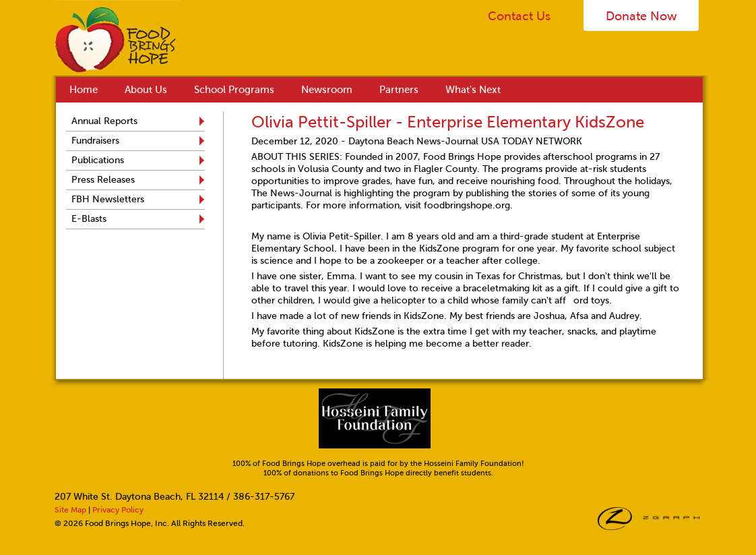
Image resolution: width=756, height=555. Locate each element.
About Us (146, 90)
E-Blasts (89, 219)
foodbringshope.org (467, 205)
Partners (399, 90)
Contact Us (519, 16)
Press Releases (103, 180)
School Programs (234, 90)
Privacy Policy (118, 510)
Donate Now (641, 16)
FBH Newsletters (108, 199)
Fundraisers (95, 141)
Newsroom (327, 90)
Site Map (70, 510)
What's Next (473, 90)
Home (84, 90)
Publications (98, 160)
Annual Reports (104, 121)
